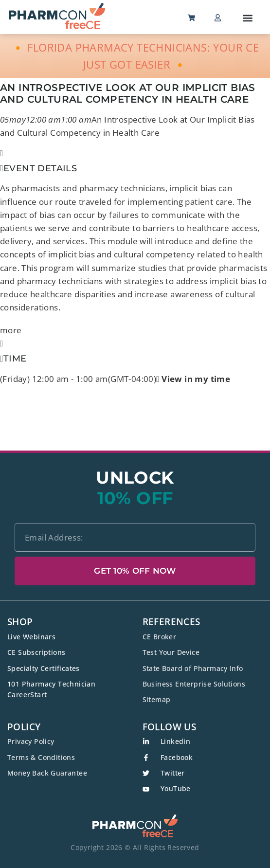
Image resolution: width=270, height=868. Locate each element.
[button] (248, 18)
